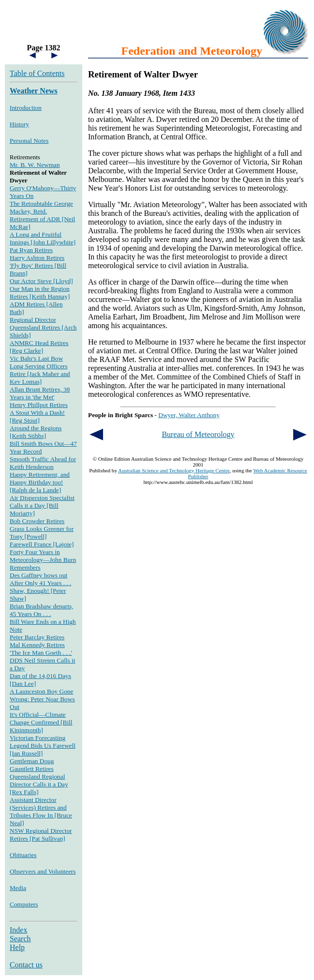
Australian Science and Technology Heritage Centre (174, 470)
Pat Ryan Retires (31, 250)
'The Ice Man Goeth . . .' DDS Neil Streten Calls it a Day (43, 660)
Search (20, 939)
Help (17, 947)
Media (18, 888)
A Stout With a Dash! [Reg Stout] (37, 416)
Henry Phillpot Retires (39, 405)
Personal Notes (29, 141)
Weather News (34, 91)
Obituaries (23, 855)
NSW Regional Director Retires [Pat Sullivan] (41, 835)
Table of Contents (37, 73)
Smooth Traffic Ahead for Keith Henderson (43, 463)
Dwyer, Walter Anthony (189, 415)
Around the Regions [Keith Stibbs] (36, 432)
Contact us (26, 965)
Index (18, 930)
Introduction (26, 108)
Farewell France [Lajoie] (42, 544)
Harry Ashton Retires (37, 258)
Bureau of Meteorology (198, 434)
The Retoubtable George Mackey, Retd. (41, 207)
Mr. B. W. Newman (35, 165)
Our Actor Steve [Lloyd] (41, 281)
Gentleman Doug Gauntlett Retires (32, 765)
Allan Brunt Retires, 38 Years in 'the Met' (40, 393)
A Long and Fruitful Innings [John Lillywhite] (43, 238)
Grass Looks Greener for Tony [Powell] (42, 533)
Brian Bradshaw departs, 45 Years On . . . (41, 610)
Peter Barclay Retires (37, 637)
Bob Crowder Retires (37, 521)
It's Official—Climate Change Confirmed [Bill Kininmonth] (41, 722)
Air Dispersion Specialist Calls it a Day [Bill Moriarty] (42, 505)
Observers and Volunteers (43, 871)
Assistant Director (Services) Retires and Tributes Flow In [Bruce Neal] (41, 811)
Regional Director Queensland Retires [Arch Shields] (43, 327)
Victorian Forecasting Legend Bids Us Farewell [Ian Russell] (43, 746)
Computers (24, 904)
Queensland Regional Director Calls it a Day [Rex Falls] (39, 784)
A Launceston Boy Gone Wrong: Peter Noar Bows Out (42, 699)
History (19, 124)
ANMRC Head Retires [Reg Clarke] (39, 347)
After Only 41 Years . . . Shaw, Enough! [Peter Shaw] (40, 591)
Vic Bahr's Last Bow (36, 358)
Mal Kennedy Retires (37, 645)
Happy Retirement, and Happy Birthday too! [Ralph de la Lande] (40, 482)
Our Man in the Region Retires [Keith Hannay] (40, 293)
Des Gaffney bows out (38, 575)
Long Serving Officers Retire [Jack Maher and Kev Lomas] (40, 374)
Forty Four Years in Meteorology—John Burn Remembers (43, 560)
